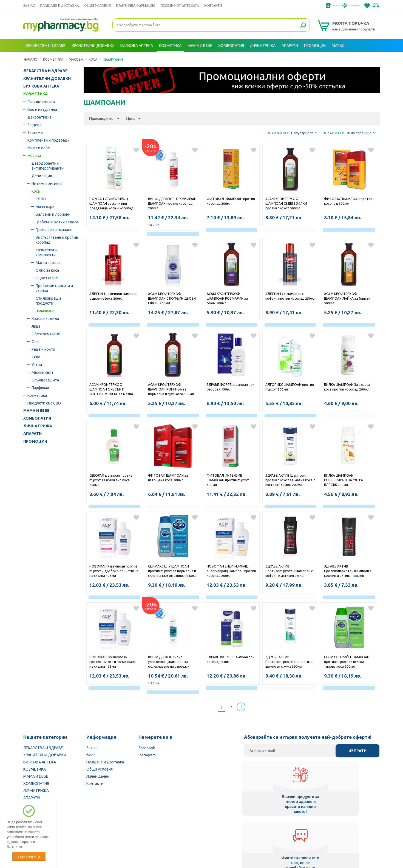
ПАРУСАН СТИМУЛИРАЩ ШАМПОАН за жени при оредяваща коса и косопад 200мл (111, 204)
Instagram (147, 755)
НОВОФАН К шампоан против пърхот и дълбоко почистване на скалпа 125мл (114, 571)
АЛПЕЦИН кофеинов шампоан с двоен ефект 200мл (113, 296)
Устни (37, 364)
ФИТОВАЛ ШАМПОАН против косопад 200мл (231, 201)
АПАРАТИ (32, 434)
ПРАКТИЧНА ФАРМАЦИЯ (136, 5)
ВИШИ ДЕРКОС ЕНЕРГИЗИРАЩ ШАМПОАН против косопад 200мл (172, 203)
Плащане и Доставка (59, 5)
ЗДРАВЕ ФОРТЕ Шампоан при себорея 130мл (231, 387)
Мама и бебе (39, 148)
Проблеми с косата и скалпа (54, 288)
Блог (91, 755)
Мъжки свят (42, 372)
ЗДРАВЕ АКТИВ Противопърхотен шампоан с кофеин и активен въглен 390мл (289, 571)
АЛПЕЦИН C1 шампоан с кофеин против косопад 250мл (290, 296)
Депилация (42, 176)
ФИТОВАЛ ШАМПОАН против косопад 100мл (348, 201)
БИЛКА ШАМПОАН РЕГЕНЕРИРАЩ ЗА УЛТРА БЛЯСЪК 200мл (344, 480)
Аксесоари (45, 206)
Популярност (304, 133)
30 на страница (361, 133)
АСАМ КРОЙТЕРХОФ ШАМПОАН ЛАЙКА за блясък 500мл (347, 298)
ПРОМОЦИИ (35, 441)
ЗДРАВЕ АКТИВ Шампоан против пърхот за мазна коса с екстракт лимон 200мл (290, 480)
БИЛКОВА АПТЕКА (41, 86)
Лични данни (98, 776)
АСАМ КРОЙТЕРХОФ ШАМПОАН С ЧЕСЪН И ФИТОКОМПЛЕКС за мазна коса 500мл (111, 390)
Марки (338, 45)
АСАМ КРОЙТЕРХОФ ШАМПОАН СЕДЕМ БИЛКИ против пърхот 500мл (286, 203)
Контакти (213, 5)
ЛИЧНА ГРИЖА (38, 426)
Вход (369, 58)
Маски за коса (48, 262)
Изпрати (357, 751)
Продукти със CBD (44, 403)
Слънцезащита (41, 102)
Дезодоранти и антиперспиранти (48, 165)
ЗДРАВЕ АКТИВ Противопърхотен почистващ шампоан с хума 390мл (289, 662)
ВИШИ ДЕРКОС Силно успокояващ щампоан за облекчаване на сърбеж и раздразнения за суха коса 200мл (170, 662)
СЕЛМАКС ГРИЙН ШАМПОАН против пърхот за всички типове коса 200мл (347, 662)
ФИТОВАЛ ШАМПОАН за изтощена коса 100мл (168, 478)
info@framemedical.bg (340, 5)
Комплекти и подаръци (49, 140)
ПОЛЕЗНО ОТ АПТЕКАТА (180, 5)
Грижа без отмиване (54, 229)
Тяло (36, 357)
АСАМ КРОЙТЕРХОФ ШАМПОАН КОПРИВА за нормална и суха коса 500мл (171, 389)
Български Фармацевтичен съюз (94, 833)
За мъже (35, 132)
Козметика (37, 395)
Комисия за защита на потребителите (310, 833)
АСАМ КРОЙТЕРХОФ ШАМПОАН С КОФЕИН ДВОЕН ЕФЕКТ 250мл (172, 298)
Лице (36, 326)
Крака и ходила (45, 318)
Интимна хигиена (47, 183)
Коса (36, 191)
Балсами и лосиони (53, 214)
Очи (35, 341)
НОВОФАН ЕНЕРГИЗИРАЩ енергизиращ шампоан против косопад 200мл (231, 571)
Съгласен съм (29, 857)
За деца (34, 125)
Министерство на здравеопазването (237, 833)
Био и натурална (42, 109)
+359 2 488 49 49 (297, 5)
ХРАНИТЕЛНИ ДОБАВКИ (47, 78)
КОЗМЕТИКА (36, 94)
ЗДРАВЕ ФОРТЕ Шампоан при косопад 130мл (231, 659)
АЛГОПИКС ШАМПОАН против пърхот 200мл (290, 387)
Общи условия (97, 5)
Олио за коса (47, 270)
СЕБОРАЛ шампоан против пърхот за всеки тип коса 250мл (111, 480)
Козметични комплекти (47, 252)
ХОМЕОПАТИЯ (37, 418)
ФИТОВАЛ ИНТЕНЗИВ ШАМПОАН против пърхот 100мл (228, 480)
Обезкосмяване (46, 334)
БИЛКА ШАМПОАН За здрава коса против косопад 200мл (347, 387)
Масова (34, 155)
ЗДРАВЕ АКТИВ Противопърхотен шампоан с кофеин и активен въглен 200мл (348, 571)
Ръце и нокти (43, 349)
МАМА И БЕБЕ (36, 411)
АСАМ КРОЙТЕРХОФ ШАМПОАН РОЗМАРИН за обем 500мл (227, 298)
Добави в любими (136, 150)
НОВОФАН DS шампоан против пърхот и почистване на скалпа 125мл (113, 662)
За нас (29, 5)
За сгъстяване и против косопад (57, 240)
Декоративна (39, 117)
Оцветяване (47, 278)
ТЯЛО (41, 199)
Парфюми (40, 387)
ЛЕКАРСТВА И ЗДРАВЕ (46, 71)
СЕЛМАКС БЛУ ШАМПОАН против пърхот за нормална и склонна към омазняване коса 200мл (172, 571)
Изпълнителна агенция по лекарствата (164, 833)
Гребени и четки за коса (57, 222)
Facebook (147, 748)
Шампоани (45, 311)
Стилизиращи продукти (48, 300)
